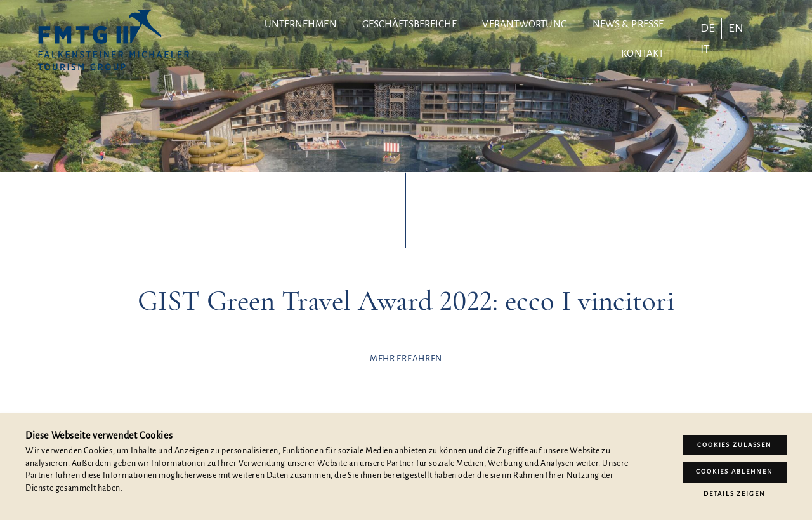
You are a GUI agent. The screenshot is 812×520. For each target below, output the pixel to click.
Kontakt (642, 53)
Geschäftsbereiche (410, 24)
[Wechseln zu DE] (708, 28)
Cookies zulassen (735, 445)
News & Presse (628, 24)
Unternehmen (301, 24)
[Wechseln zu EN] (736, 28)
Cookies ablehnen (735, 471)
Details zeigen (734, 494)
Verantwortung (524, 24)
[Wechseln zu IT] (705, 49)
